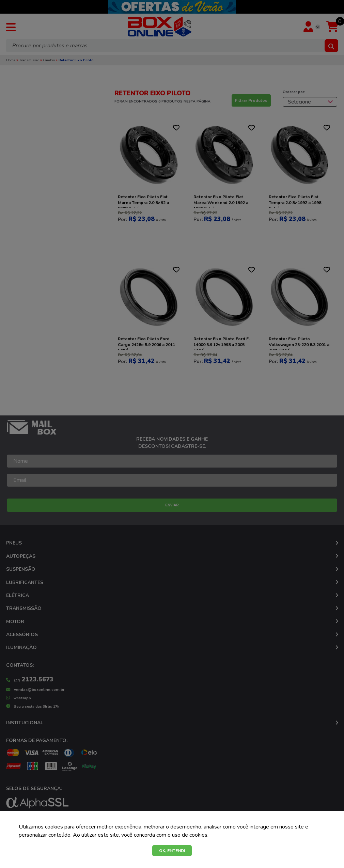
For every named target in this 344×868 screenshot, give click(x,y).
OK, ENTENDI (172, 851)
